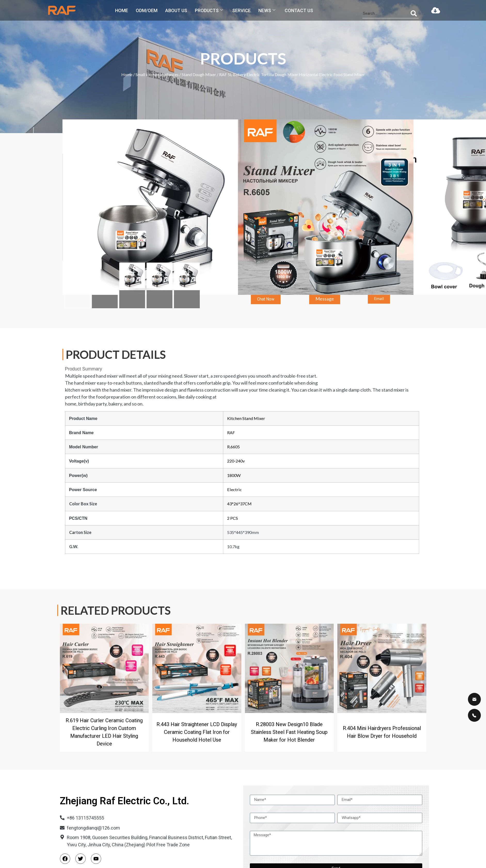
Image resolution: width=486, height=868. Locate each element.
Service (241, 10)
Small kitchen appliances (157, 74)
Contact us (299, 10)
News (267, 10)
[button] (266, 305)
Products (209, 10)
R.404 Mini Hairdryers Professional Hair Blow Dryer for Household (382, 732)
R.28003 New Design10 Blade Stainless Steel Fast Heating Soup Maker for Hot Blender (289, 732)
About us (176, 10)
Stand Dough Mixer (199, 74)
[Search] (414, 13)
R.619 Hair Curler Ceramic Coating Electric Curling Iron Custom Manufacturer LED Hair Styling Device (104, 732)
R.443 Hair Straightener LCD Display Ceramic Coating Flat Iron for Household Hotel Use (197, 732)
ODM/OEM (147, 10)
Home (122, 10)
